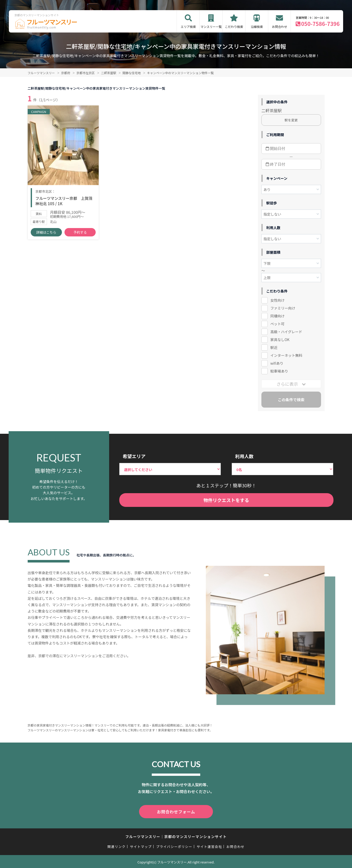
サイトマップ (141, 846)
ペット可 (277, 324)
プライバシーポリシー (174, 846)
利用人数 (244, 456)
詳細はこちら (46, 234)
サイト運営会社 (209, 846)
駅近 (274, 347)
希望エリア (134, 456)
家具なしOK (280, 340)
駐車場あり (279, 371)
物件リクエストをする (226, 500)
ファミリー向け (283, 308)
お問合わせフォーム (176, 811)
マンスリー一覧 (211, 27)
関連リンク (116, 846)
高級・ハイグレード (286, 332)
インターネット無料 (286, 355)
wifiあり (277, 363)
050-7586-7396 (320, 24)
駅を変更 (291, 120)
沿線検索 (257, 27)
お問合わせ (279, 27)
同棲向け (277, 316)
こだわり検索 (234, 27)
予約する (80, 234)
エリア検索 (188, 27)
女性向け (277, 300)
